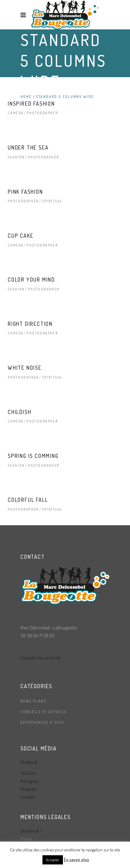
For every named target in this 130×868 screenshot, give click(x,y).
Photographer (42, 113)
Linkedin (28, 797)
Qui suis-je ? (31, 831)
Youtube (28, 773)
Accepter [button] (53, 860)
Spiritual (53, 201)
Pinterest (28, 789)
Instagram (30, 781)
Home (26, 97)
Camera (16, 113)
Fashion (16, 157)
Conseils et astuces (44, 712)
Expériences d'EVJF (42, 722)
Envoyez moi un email (40, 658)
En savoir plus (76, 860)
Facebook (29, 762)
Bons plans (34, 701)
